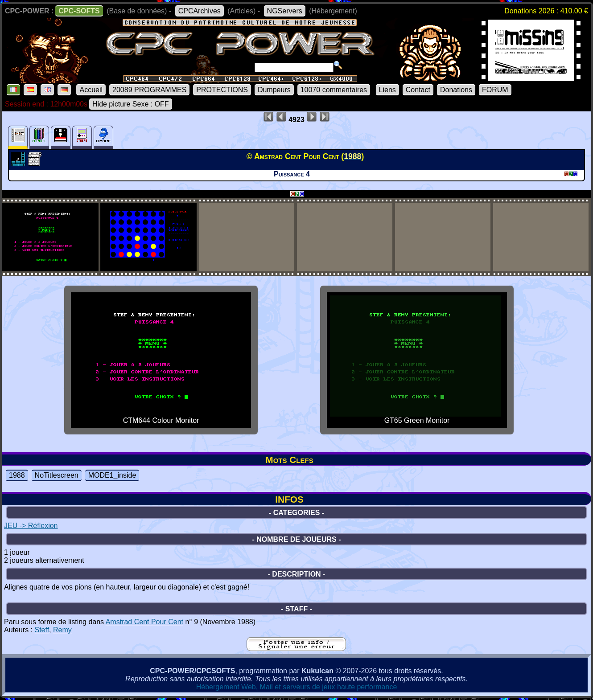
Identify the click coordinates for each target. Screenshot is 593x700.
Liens (387, 90)
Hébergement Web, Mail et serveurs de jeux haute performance (297, 687)
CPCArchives (200, 11)
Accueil (91, 90)
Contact (418, 90)
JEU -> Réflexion (31, 526)
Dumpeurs (274, 90)
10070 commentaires (334, 90)
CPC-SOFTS (79, 11)
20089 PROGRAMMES (149, 90)
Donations (456, 90)
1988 (17, 475)
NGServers (285, 11)
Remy (62, 630)
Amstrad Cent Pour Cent (144, 622)
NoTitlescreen (57, 475)
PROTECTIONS (222, 90)
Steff (42, 630)
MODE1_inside (112, 475)
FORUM (495, 90)
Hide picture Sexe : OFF (131, 104)
